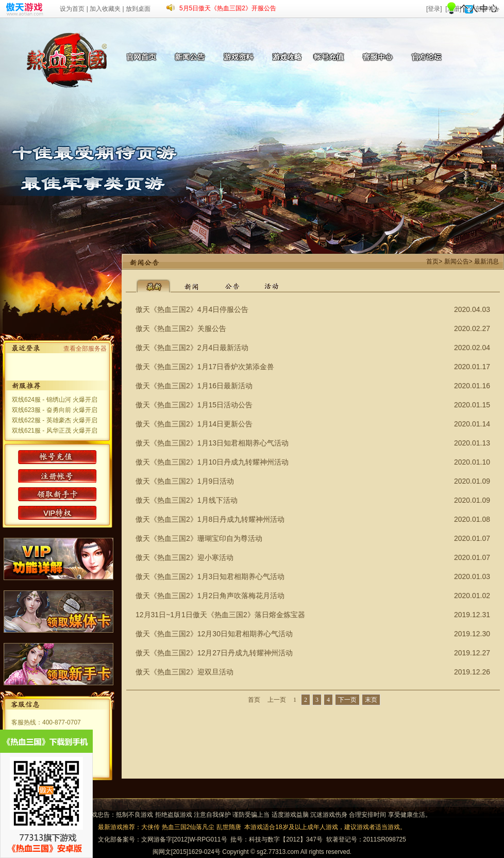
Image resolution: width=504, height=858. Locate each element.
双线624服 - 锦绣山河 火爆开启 (55, 400)
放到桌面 (138, 9)
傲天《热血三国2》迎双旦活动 (184, 672)
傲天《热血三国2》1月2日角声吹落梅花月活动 (210, 596)
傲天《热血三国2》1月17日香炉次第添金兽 (205, 367)
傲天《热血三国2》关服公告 (181, 328)
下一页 (347, 700)
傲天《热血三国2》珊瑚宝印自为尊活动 (199, 538)
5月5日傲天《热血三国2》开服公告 (228, 8)
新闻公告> (458, 261)
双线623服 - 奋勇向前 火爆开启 (55, 410)
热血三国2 (176, 827)
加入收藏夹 (105, 9)
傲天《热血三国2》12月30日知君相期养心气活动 (214, 634)
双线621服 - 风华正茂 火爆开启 (55, 431)
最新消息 (486, 261)
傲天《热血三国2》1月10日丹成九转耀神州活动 (212, 462)
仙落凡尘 (202, 827)
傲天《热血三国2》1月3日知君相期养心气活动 (210, 576)
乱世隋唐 (229, 827)
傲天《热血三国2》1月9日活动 (185, 481)
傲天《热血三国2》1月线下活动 (187, 500)
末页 (371, 700)
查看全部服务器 (85, 349)
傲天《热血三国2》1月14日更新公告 (194, 424)
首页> (434, 261)
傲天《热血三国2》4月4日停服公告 (192, 309)
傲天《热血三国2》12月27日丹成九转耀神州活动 (214, 653)
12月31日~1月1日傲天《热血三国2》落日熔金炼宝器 (220, 615)
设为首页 (72, 9)
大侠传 (150, 827)
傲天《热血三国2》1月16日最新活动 (194, 386)
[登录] (434, 9)
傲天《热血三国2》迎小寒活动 (184, 557)
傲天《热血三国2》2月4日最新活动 (192, 348)
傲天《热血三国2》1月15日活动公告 (194, 405)
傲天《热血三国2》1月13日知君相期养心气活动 (212, 443)
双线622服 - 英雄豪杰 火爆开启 (55, 420)
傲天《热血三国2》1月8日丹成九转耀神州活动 (210, 519)
